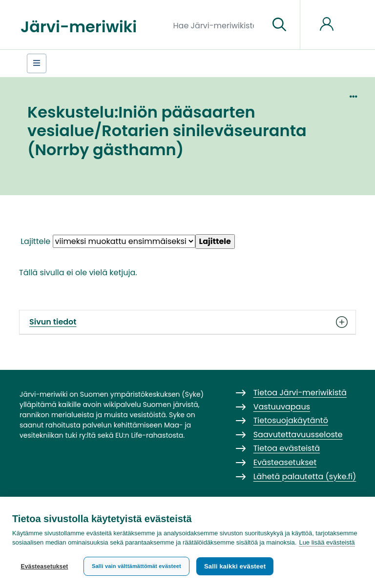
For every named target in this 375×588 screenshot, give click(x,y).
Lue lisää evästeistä (327, 542)
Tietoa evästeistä (287, 448)
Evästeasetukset (44, 567)
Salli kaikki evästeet (235, 566)
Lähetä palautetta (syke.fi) (305, 476)
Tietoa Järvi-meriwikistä (300, 393)
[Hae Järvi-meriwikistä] (218, 25)
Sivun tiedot (187, 322)
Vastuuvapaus (282, 407)
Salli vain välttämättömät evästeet (136, 566)
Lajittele (35, 241)
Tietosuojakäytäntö (291, 420)
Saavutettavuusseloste (298, 435)
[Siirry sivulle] (279, 25)
